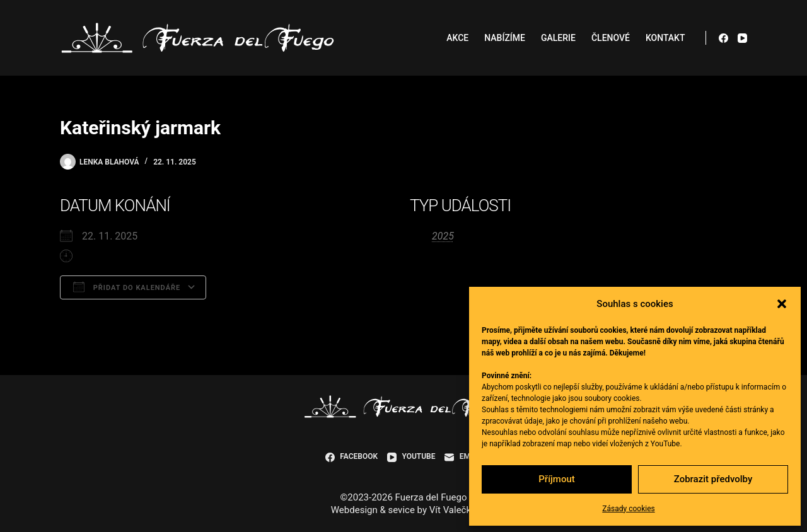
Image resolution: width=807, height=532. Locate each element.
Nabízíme (505, 38)
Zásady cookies (628, 509)
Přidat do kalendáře (127, 287)
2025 (443, 236)
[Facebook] (723, 38)
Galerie (558, 38)
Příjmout (556, 479)
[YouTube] (742, 38)
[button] (782, 304)
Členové (611, 38)
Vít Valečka (453, 510)
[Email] (463, 457)
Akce (457, 38)
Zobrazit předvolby (713, 479)
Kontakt (665, 38)
